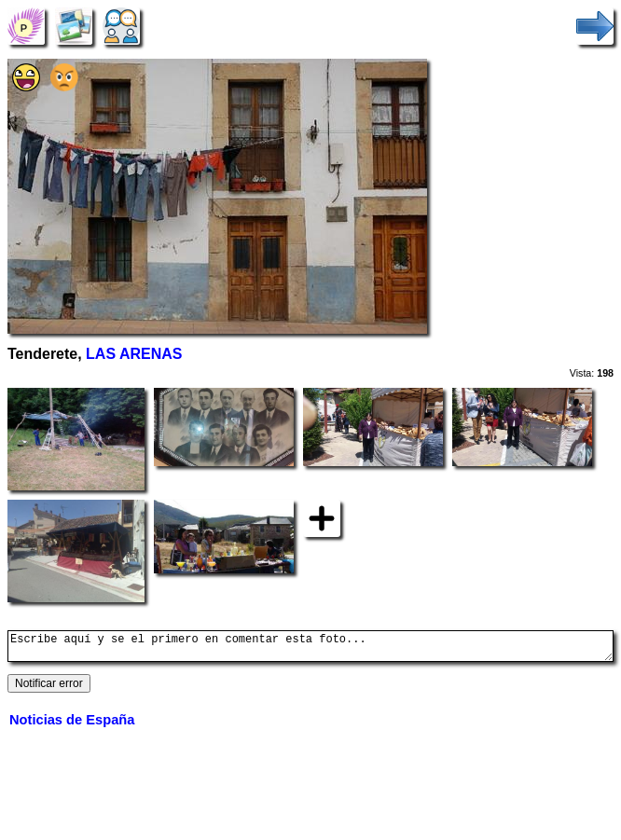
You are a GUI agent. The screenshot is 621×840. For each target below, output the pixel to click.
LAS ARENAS (134, 354)
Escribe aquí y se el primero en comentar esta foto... (310, 649)
